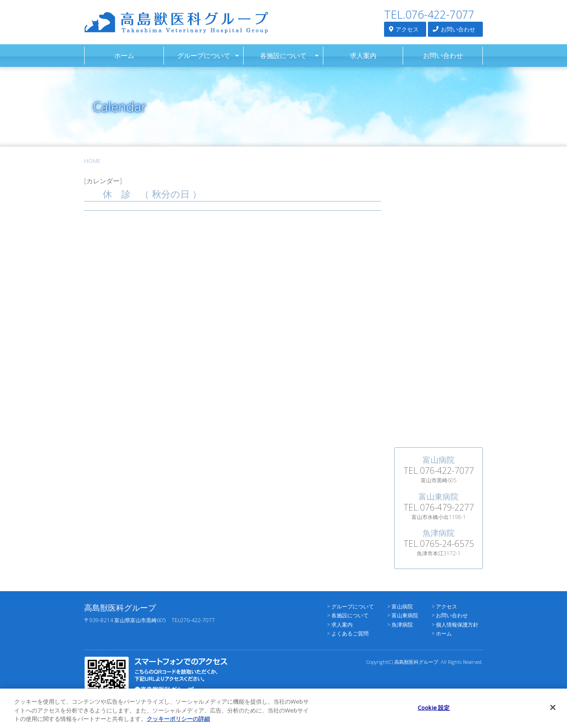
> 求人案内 (340, 625)
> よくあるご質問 (348, 633)
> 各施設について (348, 615)
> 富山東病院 (403, 615)
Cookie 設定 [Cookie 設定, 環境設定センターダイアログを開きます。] (434, 712)
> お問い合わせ (450, 615)
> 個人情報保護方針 (455, 625)
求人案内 (363, 55)
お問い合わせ (454, 29)
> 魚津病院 (400, 625)
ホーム (124, 55)
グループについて (204, 55)
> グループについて (350, 606)
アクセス (404, 29)
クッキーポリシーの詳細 (178, 724)
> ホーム (442, 633)
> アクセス (444, 606)
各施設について (283, 55)
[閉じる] (553, 712)
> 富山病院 (400, 606)
